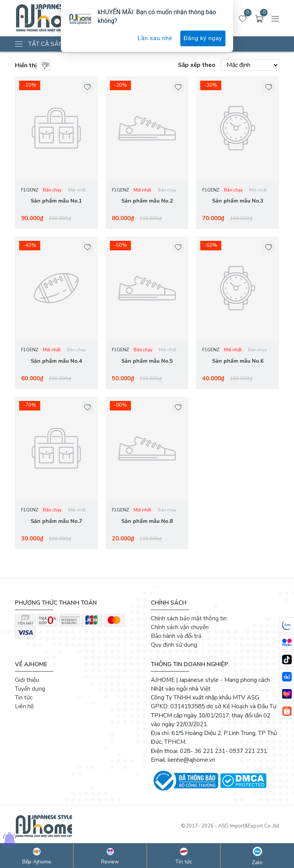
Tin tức (24, 699)
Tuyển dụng (30, 690)
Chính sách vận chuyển (180, 629)
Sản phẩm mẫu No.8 (147, 522)
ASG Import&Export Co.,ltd (249, 827)
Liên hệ (24, 708)
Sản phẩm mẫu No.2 (147, 201)
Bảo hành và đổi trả (176, 637)
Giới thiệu (27, 681)
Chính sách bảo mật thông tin (189, 619)
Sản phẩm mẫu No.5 (147, 362)
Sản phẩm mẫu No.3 (238, 201)
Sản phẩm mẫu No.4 (56, 362)
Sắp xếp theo (197, 65)
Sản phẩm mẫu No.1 (56, 201)
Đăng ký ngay (203, 38)
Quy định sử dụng (174, 646)
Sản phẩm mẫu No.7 (56, 522)
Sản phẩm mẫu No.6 (238, 362)
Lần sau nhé (155, 38)
